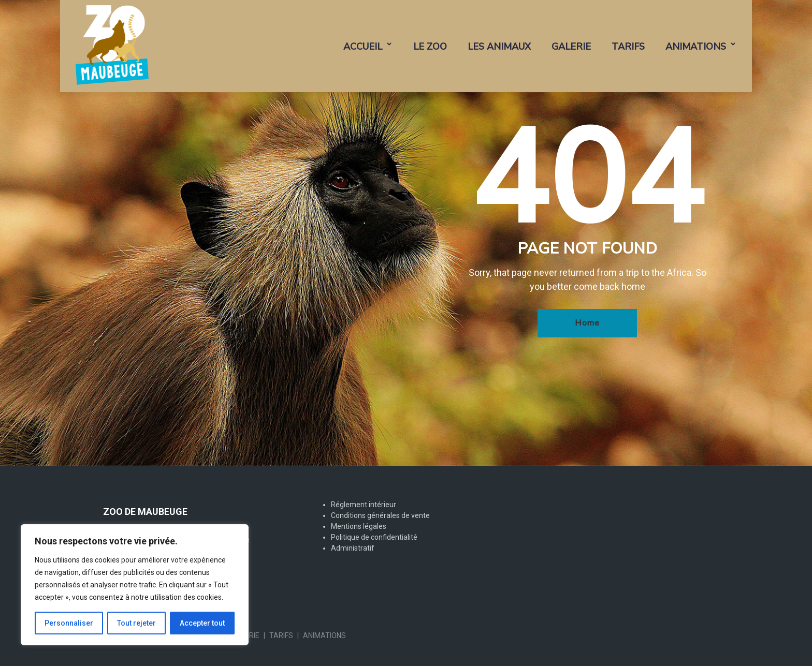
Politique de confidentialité (374, 537)
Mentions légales (359, 526)
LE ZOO (430, 47)
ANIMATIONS (696, 47)
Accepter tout (202, 623)
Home (587, 323)
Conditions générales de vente (380, 515)
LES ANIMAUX (499, 47)
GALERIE (571, 47)
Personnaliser (69, 623)
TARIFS (628, 47)
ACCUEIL (363, 47)
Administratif (353, 548)
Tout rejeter (136, 623)
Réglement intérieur (364, 505)
